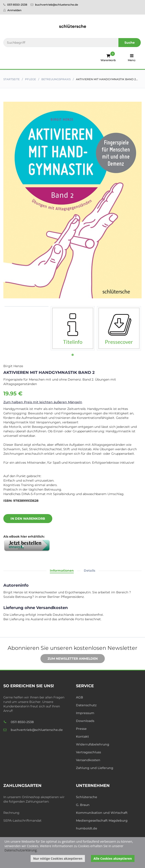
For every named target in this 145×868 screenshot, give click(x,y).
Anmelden (12, 10)
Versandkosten (88, 760)
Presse (81, 729)
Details (89, 571)
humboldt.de (87, 828)
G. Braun (83, 805)
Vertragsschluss (88, 752)
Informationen (62, 571)
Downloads (85, 721)
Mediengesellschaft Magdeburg (102, 821)
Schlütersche (87, 797)
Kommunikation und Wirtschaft (102, 813)
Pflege (30, 79)
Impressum (85, 713)
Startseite (12, 79)
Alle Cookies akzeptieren (113, 858)
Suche (130, 43)
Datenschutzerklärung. (21, 850)
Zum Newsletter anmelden (69, 659)
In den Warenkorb (24, 519)
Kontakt (82, 737)
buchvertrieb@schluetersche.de (54, 5)
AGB (80, 697)
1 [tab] (73, 355)
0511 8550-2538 (15, 5)
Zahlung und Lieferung (95, 768)
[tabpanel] (26, 306)
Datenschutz (86, 705)
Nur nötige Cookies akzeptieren (58, 858)
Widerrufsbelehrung (93, 744)
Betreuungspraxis (56, 79)
